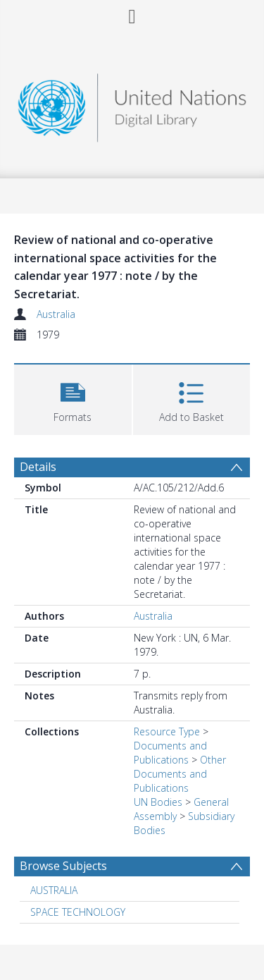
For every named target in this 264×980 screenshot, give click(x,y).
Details (38, 467)
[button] (73, 398)
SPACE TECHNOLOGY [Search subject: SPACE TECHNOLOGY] (78, 912)
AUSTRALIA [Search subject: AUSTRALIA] (54, 890)
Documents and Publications (170, 753)
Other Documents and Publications (180, 774)
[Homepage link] (132, 104)
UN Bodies (158, 802)
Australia (56, 314)
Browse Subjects (63, 866)
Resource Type (167, 731)
